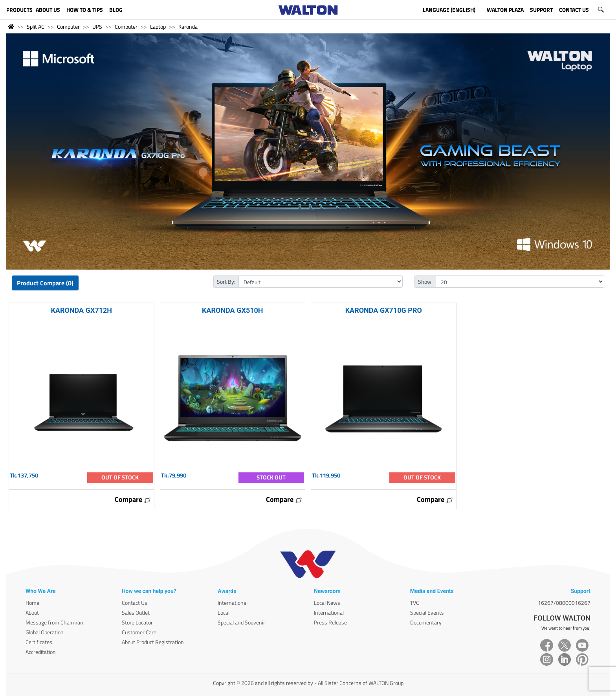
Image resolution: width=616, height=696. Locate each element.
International (233, 603)
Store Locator (137, 622)
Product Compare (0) (45, 283)
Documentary (426, 622)
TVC (415, 603)
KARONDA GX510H (233, 310)
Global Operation (45, 632)
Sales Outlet (136, 612)
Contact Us (135, 603)
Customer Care (139, 632)
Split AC (36, 27)
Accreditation (41, 652)
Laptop (158, 27)
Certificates (39, 642)
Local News (327, 603)
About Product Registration (153, 642)
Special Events (427, 612)
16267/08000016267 (564, 603)
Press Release (330, 622)
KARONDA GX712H (81, 310)
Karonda (188, 27)
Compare (133, 499)
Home (32, 603)
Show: (425, 282)
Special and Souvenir (241, 622)
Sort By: (226, 282)
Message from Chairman (54, 622)
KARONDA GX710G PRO (384, 310)
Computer (68, 27)
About (32, 612)
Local (224, 612)
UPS (97, 27)
